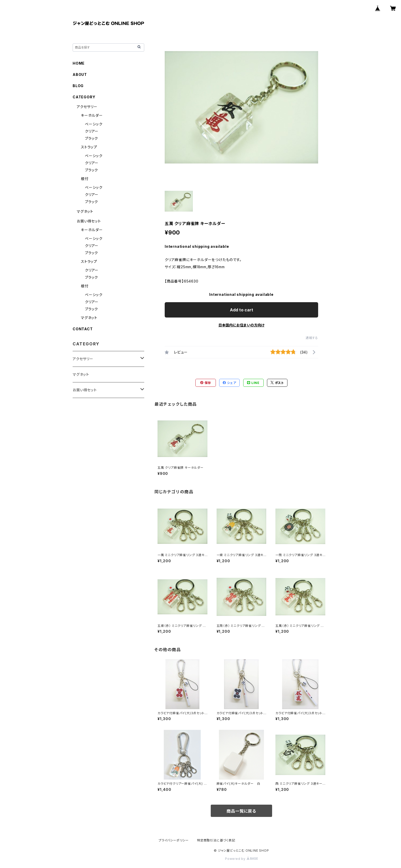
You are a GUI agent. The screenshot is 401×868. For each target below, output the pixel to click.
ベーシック (94, 124)
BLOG (78, 86)
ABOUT (80, 74)
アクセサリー (87, 107)
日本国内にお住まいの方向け (241, 325)
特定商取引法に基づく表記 (216, 840)
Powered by (241, 859)
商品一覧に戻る (241, 811)
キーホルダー (92, 115)
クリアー (92, 131)
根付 (85, 179)
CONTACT (83, 329)
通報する (312, 338)
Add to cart (242, 310)
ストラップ (89, 147)
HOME (79, 63)
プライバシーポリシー (174, 840)
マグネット (85, 211)
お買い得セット (89, 221)
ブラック (91, 138)
